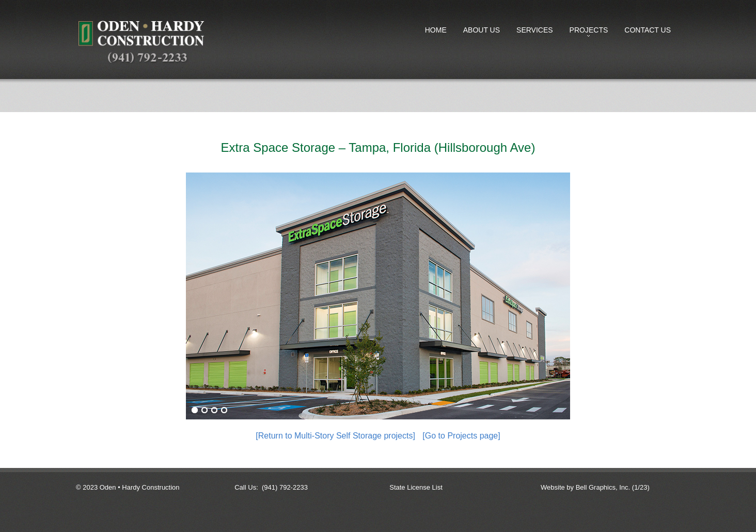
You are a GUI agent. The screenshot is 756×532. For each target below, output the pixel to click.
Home (436, 30)
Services (535, 30)
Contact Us (648, 30)
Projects (587, 32)
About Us (482, 30)
